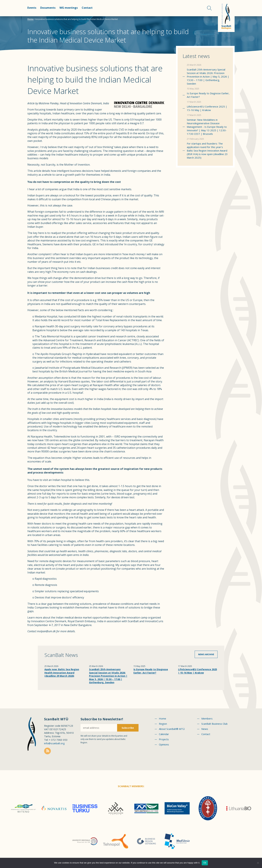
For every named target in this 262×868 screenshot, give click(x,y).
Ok (205, 863)
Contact (87, 8)
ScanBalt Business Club (214, 724)
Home (30, 19)
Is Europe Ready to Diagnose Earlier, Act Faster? (208, 95)
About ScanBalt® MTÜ (172, 729)
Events (32, 8)
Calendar (164, 734)
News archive (206, 654)
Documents (48, 8)
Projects (164, 739)
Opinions (164, 744)
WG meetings (69, 8)
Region (163, 724)
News (205, 729)
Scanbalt (226, 16)
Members (207, 718)
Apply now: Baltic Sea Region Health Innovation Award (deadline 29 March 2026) (62, 673)
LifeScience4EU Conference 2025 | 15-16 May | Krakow (207, 108)
